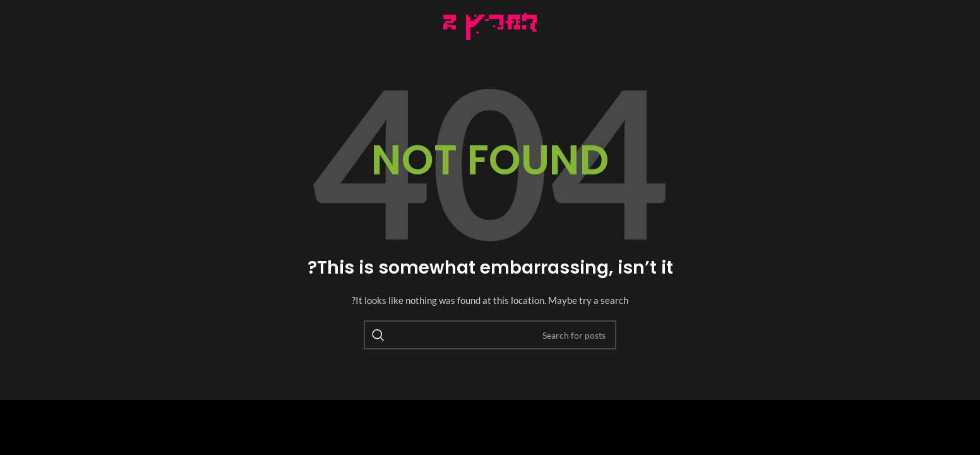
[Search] (490, 335)
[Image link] (490, 25)
